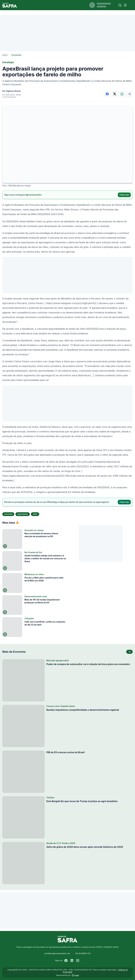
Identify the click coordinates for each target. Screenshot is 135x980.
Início (5, 55)
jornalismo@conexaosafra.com (57, 953)
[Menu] (125, 5)
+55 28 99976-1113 (83, 953)
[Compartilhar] (130, 94)
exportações (23, 514)
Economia (16, 55)
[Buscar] (120, 5)
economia (8, 514)
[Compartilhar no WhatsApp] (122, 94)
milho (35, 514)
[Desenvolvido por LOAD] (75, 975)
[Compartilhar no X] (115, 94)
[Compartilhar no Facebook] (107, 94)
